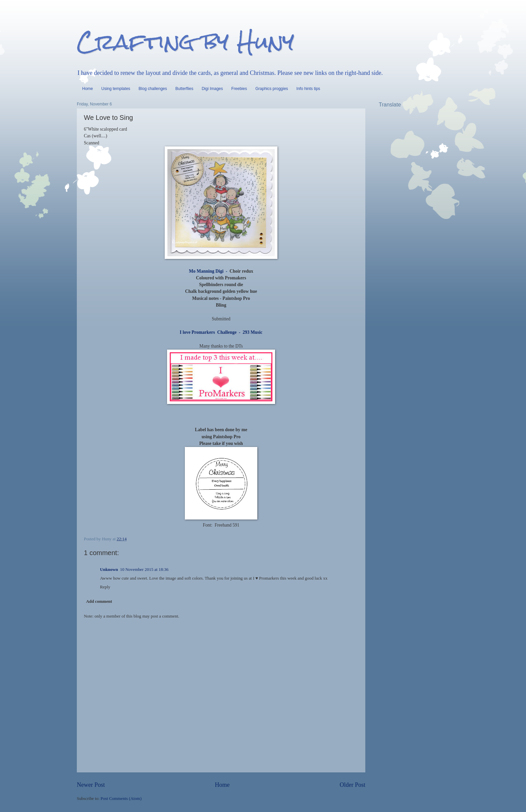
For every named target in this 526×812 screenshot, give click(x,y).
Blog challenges (153, 89)
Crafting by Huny (186, 41)
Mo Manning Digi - (208, 271)
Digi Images (212, 89)
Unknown (109, 570)
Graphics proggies (272, 89)
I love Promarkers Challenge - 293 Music (221, 332)
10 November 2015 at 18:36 (144, 570)
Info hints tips (308, 89)
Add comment (99, 601)
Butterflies (184, 89)
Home (88, 89)
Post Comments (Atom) (121, 799)
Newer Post (91, 785)
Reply (105, 587)
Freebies (239, 89)
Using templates (116, 89)
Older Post (352, 785)
